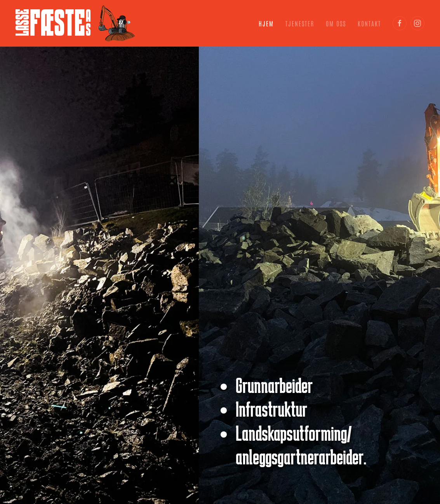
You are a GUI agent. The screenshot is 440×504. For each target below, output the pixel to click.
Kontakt (369, 23)
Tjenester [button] (300, 23)
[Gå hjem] (75, 23)
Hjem (266, 23)
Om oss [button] (336, 23)
